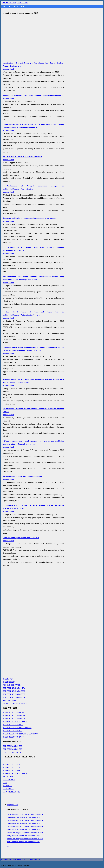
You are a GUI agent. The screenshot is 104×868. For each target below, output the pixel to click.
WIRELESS (7, 786)
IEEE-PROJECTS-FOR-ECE (14, 719)
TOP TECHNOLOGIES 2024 (14, 697)
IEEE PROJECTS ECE (12, 764)
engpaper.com (12, 805)
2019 (21, 703)
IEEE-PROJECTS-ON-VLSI (13, 737)
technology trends (10, 700)
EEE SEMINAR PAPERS (12, 752)
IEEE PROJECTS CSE (12, 767)
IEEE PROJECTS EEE (12, 771)
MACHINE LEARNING (11, 792)
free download (33, 127)
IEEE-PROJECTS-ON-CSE (13, 713)
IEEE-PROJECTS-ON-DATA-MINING (17, 728)
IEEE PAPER (23, 3)
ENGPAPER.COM (34, 860)
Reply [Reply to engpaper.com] (9, 847)
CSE (4, 7)
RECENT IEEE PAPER (12, 685)
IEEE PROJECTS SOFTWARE (15, 722)
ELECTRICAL (8, 789)
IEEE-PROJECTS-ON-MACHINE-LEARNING (20, 734)
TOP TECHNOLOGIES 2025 (14, 694)
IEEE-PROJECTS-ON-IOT (13, 725)
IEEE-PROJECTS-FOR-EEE (14, 716)
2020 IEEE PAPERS (11, 703)
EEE (14, 7)
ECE (9, 7)
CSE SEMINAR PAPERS (12, 746)
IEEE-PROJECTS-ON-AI (12, 731)
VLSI (5, 783)
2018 (25, 703)
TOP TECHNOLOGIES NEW (14, 688)
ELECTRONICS (9, 780)
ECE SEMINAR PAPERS (12, 749)
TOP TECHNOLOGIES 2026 (14, 691)
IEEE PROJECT (23, 7)
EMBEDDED (8, 777)
